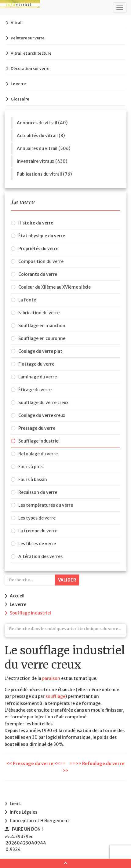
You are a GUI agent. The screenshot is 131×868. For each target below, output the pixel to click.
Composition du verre (41, 261)
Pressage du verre (37, 428)
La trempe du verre (38, 531)
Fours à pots (31, 467)
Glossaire (20, 99)
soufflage (55, 696)
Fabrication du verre (39, 313)
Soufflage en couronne (42, 338)
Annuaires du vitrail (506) (44, 148)
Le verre (18, 84)
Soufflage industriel (39, 441)
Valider (67, 580)
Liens (15, 804)
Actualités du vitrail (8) (41, 136)
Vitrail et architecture (31, 53)
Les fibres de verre (37, 544)
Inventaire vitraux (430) (42, 161)
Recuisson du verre (38, 492)
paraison (51, 678)
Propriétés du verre (38, 249)
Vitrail (17, 23)
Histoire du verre (36, 223)
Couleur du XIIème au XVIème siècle (55, 287)
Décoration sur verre (30, 69)
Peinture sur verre (28, 38)
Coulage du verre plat (40, 351)
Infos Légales (24, 812)
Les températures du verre (46, 505)
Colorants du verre (38, 274)
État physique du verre (42, 236)
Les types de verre (37, 518)
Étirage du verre (35, 390)
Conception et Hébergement (40, 821)
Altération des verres (40, 556)
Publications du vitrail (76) (44, 174)
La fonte (27, 300)
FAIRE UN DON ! (27, 829)
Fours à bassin (33, 480)
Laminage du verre (38, 377)
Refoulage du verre (38, 454)
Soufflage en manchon (42, 326)
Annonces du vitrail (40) (42, 123)
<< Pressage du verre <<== (37, 764)
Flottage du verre (36, 364)
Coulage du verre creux (42, 415)
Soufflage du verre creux (44, 403)
